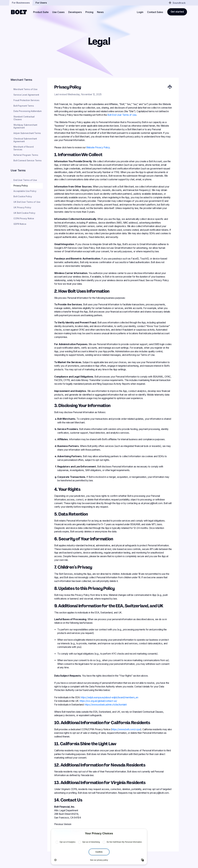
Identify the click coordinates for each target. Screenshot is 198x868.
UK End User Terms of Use (27, 202)
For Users (41, 3)
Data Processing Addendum (28, 111)
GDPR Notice (20, 224)
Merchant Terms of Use (25, 89)
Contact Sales (155, 12)
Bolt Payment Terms (24, 106)
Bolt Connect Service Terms (27, 161)
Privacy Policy (21, 186)
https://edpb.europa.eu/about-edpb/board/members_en (109, 697)
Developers (75, 12)
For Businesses (21, 3)
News (100, 12)
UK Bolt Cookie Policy (24, 213)
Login (140, 12)
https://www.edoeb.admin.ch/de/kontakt (106, 705)
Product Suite (41, 12)
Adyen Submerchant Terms (27, 133)
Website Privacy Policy (98, 147)
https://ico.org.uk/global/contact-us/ (98, 701)
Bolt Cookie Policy (23, 196)
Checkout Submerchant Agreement (25, 140)
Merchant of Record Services (23, 148)
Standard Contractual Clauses (24, 118)
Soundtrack (177, 3)
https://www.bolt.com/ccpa (126, 729)
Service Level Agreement (26, 95)
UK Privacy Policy (22, 207)
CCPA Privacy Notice (24, 218)
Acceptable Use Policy (25, 191)
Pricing (89, 12)
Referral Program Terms (26, 155)
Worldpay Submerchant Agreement (25, 126)
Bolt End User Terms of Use (122, 115)
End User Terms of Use (25, 180)
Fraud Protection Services (26, 100)
